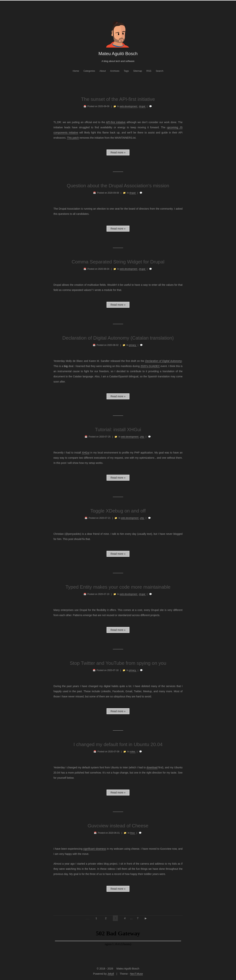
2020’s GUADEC (150, 366)
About (103, 71)
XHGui (86, 453)
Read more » (118, 152)
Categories (89, 71)
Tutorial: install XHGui (118, 430)
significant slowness (95, 849)
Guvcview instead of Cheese (118, 826)
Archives (115, 71)
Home (76, 71)
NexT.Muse (136, 974)
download (152, 767)
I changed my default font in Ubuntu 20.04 (118, 744)
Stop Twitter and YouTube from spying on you (118, 663)
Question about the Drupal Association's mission (118, 186)
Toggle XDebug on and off (118, 511)
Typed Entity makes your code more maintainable (118, 587)
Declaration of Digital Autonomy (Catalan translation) (118, 338)
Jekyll (111, 974)
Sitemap (138, 71)
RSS (149, 71)
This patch (73, 138)
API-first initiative (116, 122)
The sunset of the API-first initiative (118, 99)
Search (160, 71)
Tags (126, 71)
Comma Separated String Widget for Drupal (118, 262)
